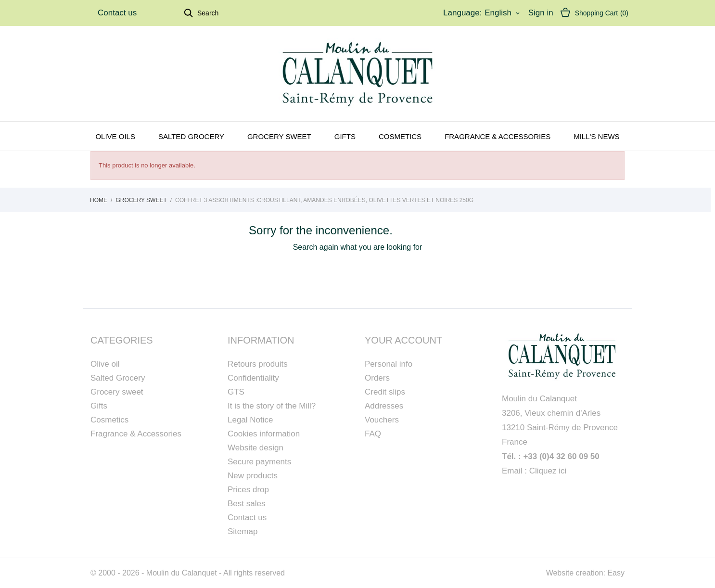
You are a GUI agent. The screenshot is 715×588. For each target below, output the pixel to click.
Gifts (345, 136)
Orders (377, 378)
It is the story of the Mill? (272, 406)
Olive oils (115, 136)
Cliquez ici (548, 471)
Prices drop (248, 490)
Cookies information (264, 434)
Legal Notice (250, 420)
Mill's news (596, 136)
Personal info (389, 364)
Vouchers (382, 420)
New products (253, 476)
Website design (255, 448)
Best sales (246, 504)
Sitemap (243, 531)
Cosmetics (400, 136)
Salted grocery (191, 136)
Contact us (117, 13)
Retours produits (258, 364)
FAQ (373, 434)
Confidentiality (253, 378)
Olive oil (105, 364)
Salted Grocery (118, 378)
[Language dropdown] (503, 13)
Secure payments (259, 462)
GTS (236, 392)
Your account (403, 340)
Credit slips (385, 392)
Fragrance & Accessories (498, 136)
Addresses (384, 406)
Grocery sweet (279, 136)
